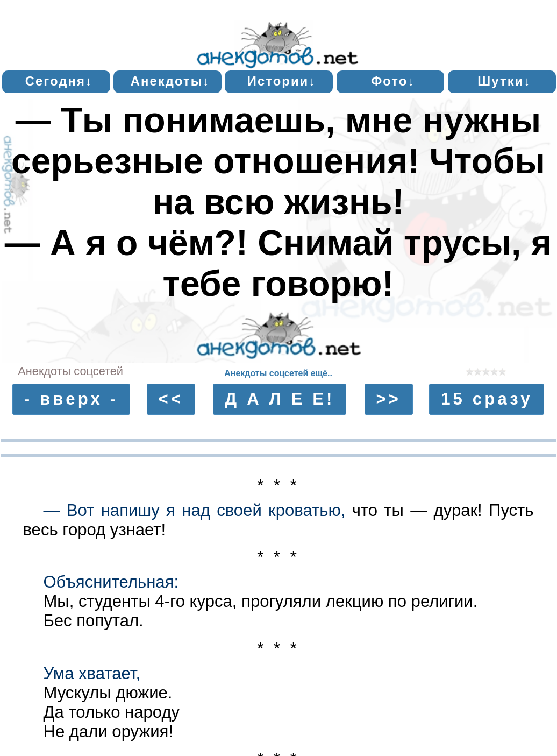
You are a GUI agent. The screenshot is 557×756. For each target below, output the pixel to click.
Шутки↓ (504, 81)
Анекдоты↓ (170, 81)
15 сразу (487, 400)
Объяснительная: (111, 582)
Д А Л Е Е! (280, 400)
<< (171, 400)
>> (389, 400)
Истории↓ (282, 81)
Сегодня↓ (59, 81)
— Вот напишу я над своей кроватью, (194, 510)
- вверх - (72, 400)
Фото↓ (393, 81)
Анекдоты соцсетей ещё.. (278, 373)
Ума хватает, (92, 673)
